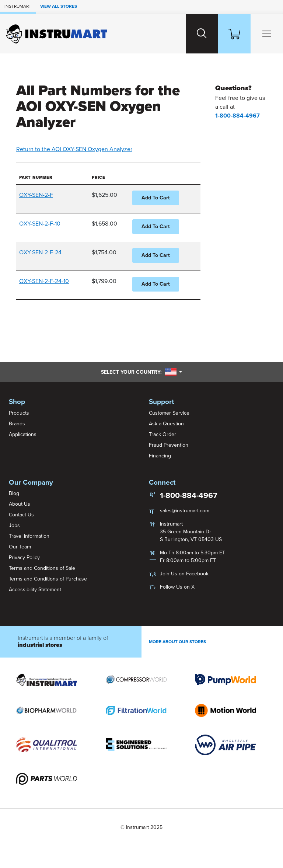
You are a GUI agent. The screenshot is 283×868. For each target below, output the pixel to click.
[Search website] (202, 34)
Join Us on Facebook (184, 574)
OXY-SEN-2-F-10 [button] (40, 224)
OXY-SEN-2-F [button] (36, 195)
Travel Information (29, 536)
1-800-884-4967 (189, 495)
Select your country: (141, 372)
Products (19, 413)
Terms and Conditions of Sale (42, 568)
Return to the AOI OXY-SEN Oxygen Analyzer (74, 149)
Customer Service (169, 413)
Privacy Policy (24, 557)
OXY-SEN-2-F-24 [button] (40, 252)
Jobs (14, 525)
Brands (17, 424)
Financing (160, 456)
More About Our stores (177, 642)
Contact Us (21, 515)
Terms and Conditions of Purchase (48, 579)
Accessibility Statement (35, 590)
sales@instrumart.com (185, 511)
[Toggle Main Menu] (267, 34)
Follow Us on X (177, 587)
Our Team (20, 547)
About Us (20, 504)
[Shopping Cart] (234, 34)
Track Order (163, 434)
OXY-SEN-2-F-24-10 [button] (44, 281)
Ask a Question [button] (166, 424)
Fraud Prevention (169, 445)
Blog (14, 493)
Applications (23, 434)
